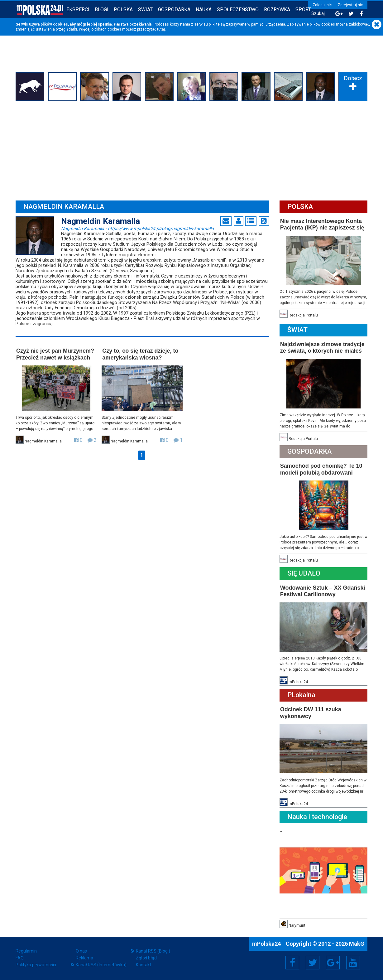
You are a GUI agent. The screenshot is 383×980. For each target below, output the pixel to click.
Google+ (333, 963)
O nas (81, 951)
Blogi (102, 10)
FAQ (20, 958)
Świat (145, 10)
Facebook (292, 963)
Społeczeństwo (238, 10)
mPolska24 (267, 944)
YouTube (353, 963)
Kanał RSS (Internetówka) (101, 965)
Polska (123, 10)
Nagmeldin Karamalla (137, 228)
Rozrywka (277, 10)
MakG (357, 944)
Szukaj (318, 14)
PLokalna (301, 695)
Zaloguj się (322, 5)
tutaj (161, 29)
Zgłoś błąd (146, 958)
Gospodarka (174, 10)
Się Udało (304, 573)
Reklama (84, 958)
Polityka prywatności (36, 965)
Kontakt (144, 965)
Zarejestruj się (350, 5)
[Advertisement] (192, 150)
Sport (303, 10)
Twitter (313, 963)
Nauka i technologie (317, 817)
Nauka (204, 10)
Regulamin (26, 951)
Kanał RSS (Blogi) (153, 951)
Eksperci (78, 10)
